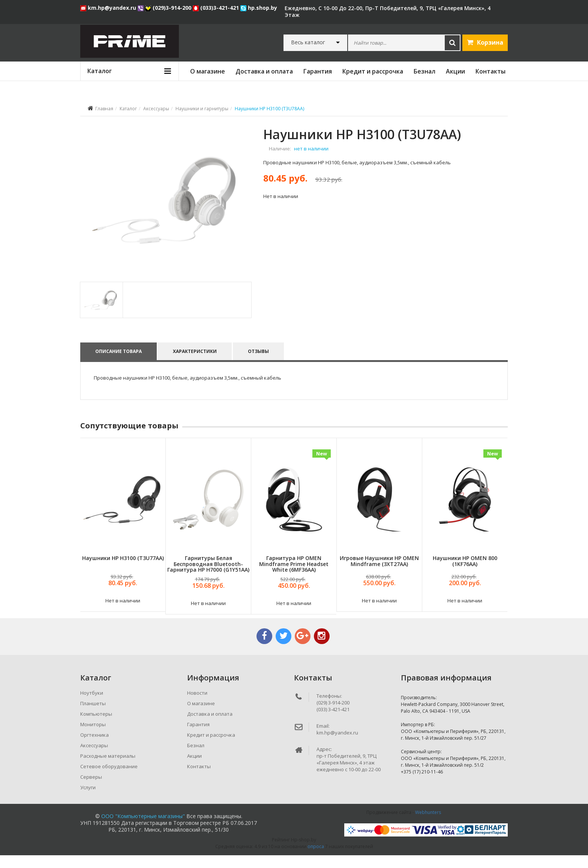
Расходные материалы (108, 769)
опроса (316, 859)
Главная (104, 109)
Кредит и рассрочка (373, 71)
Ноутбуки (92, 706)
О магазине (208, 71)
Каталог (128, 109)
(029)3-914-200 (169, 8)
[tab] (101, 313)
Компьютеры (96, 727)
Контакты (490, 71)
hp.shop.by (259, 8)
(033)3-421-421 (217, 8)
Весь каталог (308, 42)
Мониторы (93, 737)
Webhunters (428, 825)
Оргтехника (94, 748)
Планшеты (93, 716)
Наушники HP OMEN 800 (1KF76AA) (465, 574)
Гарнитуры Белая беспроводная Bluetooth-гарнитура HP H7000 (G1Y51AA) (208, 577)
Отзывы (259, 364)
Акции (455, 71)
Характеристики (195, 364)
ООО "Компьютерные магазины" (143, 829)
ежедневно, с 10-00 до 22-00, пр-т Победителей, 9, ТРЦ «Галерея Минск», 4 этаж (388, 11)
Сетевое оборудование (109, 779)
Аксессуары (156, 109)
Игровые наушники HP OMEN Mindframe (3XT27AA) (379, 574)
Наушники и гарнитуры (202, 109)
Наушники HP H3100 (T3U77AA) (123, 571)
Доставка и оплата (264, 71)
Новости (197, 706)
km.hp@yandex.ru (109, 8)
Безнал (424, 71)
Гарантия (318, 71)
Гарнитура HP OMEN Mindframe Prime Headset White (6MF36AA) (294, 577)
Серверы (91, 790)
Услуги (88, 800)
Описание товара (118, 364)
